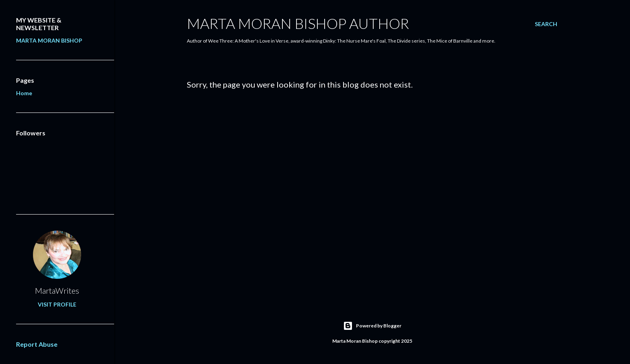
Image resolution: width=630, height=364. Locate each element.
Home (24, 93)
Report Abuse (37, 344)
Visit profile (57, 304)
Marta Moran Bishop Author (298, 23)
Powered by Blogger (372, 326)
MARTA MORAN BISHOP (49, 40)
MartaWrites (57, 290)
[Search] (546, 24)
